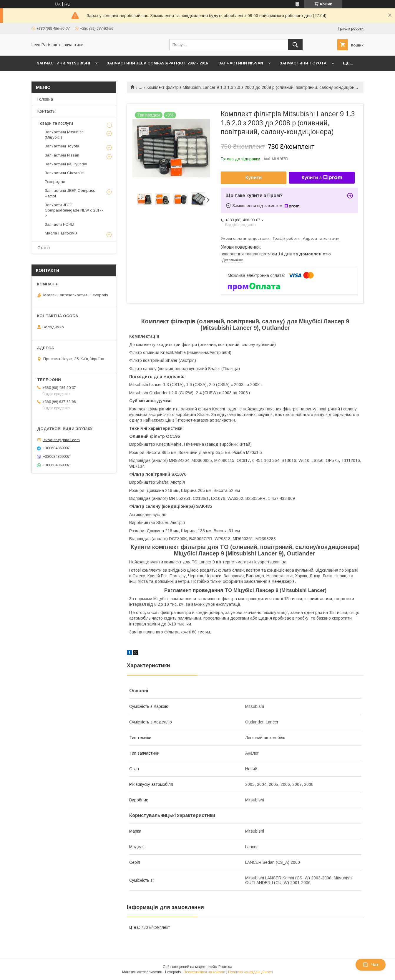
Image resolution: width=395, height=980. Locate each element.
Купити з (322, 178)
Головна (45, 99)
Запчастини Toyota (303, 63)
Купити (254, 178)
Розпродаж (55, 182)
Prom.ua (225, 967)
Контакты (47, 111)
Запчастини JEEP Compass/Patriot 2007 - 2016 (157, 63)
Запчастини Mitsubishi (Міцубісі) (65, 135)
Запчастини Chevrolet (64, 173)
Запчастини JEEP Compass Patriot (70, 193)
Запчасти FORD (59, 224)
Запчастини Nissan (241, 63)
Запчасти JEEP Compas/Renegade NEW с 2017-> (74, 210)
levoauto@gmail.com (61, 440)
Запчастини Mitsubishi (63, 63)
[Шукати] (295, 45)
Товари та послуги (55, 123)
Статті (44, 248)
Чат (371, 965)
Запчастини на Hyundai (66, 164)
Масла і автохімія (61, 233)
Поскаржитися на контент (204, 972)
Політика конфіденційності (250, 972)
